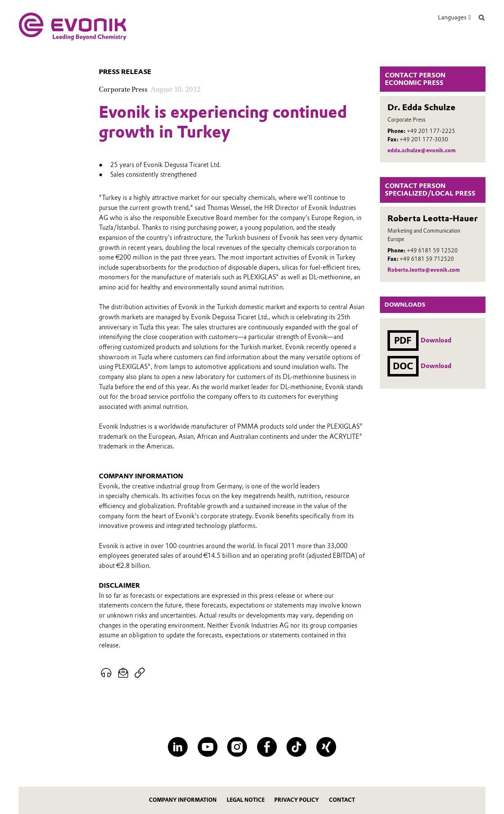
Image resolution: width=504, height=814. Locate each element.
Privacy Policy (297, 800)
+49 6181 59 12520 (432, 251)
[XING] (326, 747)
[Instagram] (237, 747)
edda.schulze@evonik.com (422, 150)
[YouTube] (208, 747)
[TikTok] (296, 747)
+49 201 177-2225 (431, 131)
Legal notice (246, 800)
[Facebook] (267, 747)
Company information (183, 800)
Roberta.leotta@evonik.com (424, 270)
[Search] (481, 17)
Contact (342, 800)
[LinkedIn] (178, 747)
